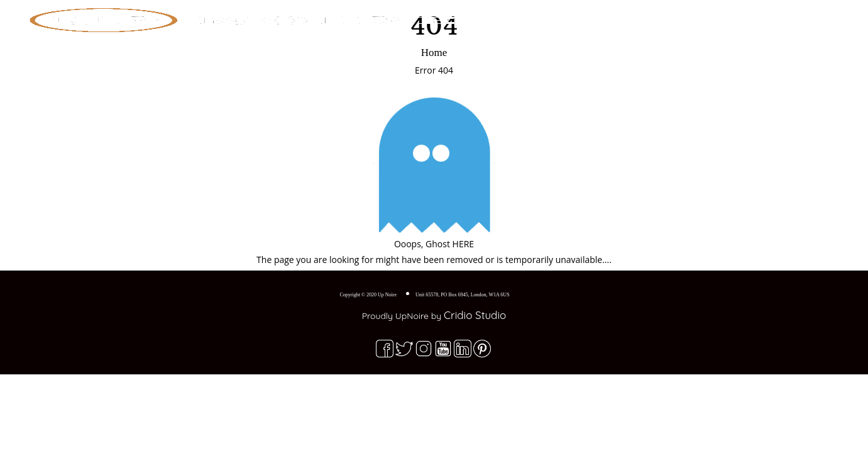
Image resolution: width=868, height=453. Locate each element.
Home (627, 15)
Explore (678, 15)
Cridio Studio (475, 315)
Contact (779, 15)
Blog (730, 15)
